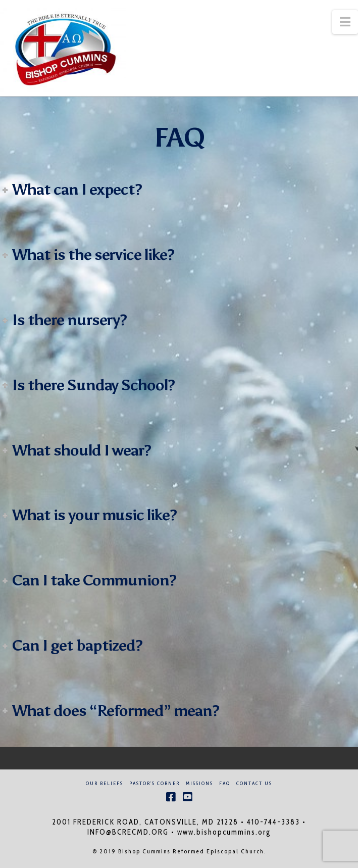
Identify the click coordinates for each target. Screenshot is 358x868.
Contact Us (254, 783)
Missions (199, 783)
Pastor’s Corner (155, 783)
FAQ (225, 783)
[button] (345, 22)
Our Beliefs (105, 783)
